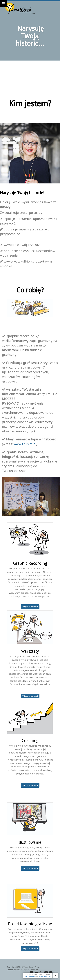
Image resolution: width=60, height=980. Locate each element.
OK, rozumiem (30, 976)
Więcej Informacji (30, 607)
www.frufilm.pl (25, 444)
